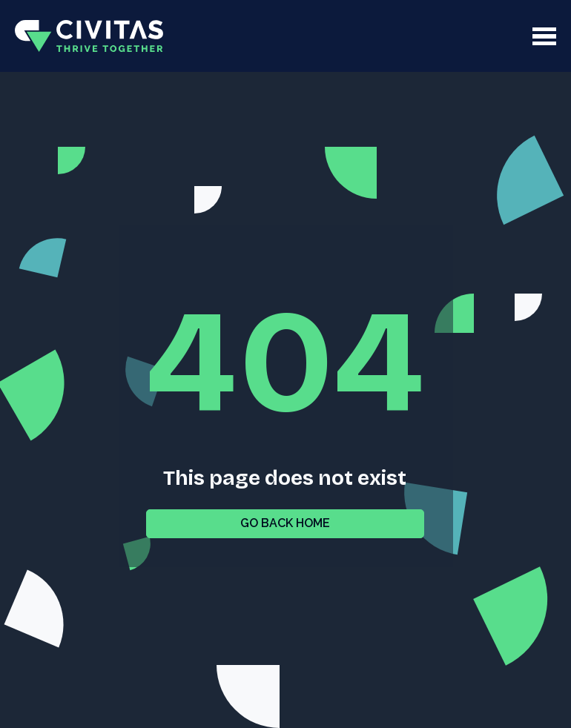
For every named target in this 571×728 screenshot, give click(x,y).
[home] (89, 36)
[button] (348, 36)
